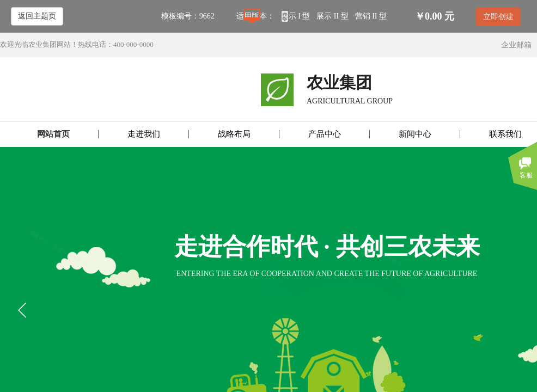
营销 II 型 (371, 16)
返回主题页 (37, 16)
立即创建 (498, 17)
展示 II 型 (332, 16)
